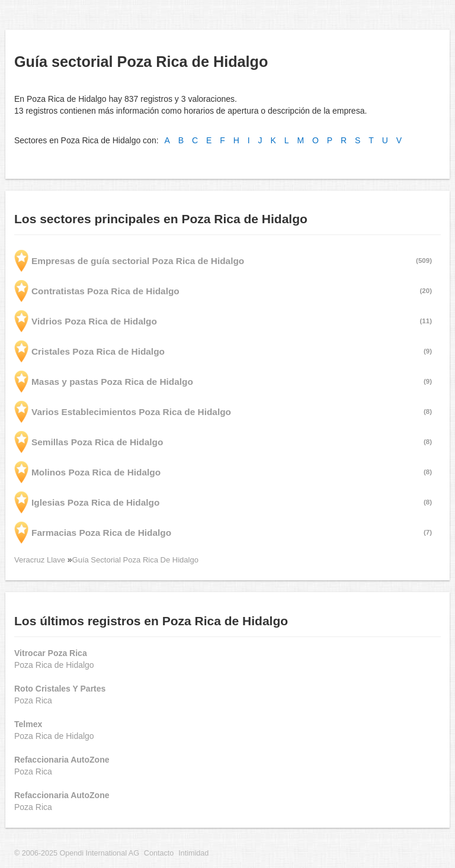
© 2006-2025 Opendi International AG (77, 853)
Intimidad (193, 853)
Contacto (159, 853)
